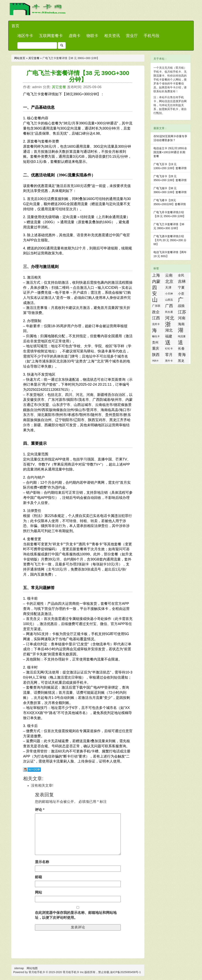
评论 (40, 810)
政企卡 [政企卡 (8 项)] (156, 312)
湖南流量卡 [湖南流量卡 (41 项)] (181, 330)
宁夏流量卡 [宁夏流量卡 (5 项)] (181, 288)
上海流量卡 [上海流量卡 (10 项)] (156, 276)
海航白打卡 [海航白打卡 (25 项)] (154, 330)
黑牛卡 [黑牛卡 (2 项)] (169, 361)
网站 (38, 892)
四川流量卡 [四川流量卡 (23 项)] (154, 288)
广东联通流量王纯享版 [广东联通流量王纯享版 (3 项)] (156, 306)
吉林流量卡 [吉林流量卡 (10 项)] (182, 282)
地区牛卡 (25, 36)
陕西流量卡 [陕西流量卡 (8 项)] (156, 355)
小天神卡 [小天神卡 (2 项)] (169, 294)
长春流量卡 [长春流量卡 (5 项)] (181, 349)
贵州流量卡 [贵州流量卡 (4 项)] (155, 343)
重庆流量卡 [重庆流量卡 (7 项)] (156, 349)
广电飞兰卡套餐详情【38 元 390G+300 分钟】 (78, 76)
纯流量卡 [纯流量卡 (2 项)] (182, 337)
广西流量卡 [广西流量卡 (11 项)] (169, 306)
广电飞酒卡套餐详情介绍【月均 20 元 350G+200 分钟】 (170, 240)
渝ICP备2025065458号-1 (125, 972)
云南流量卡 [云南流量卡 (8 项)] (169, 276)
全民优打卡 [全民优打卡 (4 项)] (181, 276)
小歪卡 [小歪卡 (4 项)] (181, 294)
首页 (15, 26)
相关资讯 (112, 36)
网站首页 (20, 58)
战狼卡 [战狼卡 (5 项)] (181, 306)
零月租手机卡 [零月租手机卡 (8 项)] (169, 355)
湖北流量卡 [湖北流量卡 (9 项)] (169, 331)
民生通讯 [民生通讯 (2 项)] (169, 313)
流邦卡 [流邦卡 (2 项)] (156, 324)
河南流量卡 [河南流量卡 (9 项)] (182, 318)
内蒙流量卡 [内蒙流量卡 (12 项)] (156, 282)
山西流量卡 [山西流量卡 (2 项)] (169, 300)
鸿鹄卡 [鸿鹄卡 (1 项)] (155, 361)
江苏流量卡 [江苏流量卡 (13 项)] (182, 312)
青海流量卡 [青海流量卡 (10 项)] (182, 355)
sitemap (19, 968)
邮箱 (38, 877)
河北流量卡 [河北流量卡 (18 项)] (170, 318)
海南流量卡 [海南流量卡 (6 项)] (181, 325)
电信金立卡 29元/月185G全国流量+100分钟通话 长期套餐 (170, 152)
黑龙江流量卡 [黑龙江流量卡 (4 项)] (181, 361)
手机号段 (151, 36)
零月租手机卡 (71, 972)
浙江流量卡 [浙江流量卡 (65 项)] (168, 324)
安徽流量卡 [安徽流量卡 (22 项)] (154, 294)
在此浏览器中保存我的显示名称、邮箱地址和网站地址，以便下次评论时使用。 (76, 915)
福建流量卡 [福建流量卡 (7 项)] (169, 337)
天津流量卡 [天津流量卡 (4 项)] (168, 288)
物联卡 (92, 36)
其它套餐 (34, 58)
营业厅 (132, 36)
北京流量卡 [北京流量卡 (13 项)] (169, 282)
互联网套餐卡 (51, 36)
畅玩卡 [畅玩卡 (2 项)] (156, 336)
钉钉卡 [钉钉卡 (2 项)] (169, 349)
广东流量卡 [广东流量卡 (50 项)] (181, 300)
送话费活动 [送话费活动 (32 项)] (180, 342)
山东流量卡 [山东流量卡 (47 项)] (155, 300)
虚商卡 (75, 36)
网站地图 (32, 968)
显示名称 (42, 862)
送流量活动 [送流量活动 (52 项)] (168, 342)
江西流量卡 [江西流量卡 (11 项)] (156, 318)
